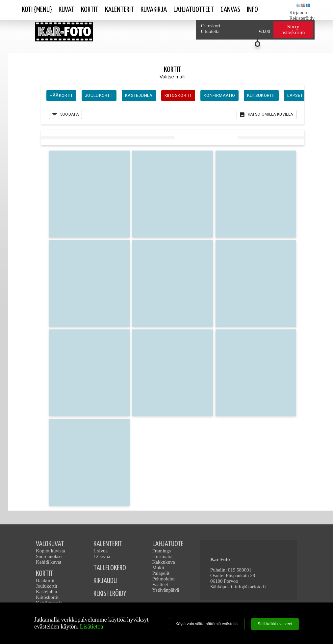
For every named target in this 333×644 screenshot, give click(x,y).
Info (252, 10)
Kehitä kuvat (49, 562)
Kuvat (66, 10)
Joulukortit (47, 586)
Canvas (230, 10)
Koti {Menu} (37, 10)
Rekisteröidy (302, 18)
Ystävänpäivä (166, 590)
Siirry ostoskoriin (293, 29)
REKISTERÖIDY (110, 594)
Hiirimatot (163, 556)
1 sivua (101, 551)
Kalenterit (119, 10)
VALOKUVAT (50, 544)
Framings (162, 551)
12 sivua (102, 556)
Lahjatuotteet (194, 10)
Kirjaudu (298, 13)
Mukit (158, 568)
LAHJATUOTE (168, 544)
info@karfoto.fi (250, 587)
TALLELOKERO (110, 568)
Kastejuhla (46, 592)
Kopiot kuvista (51, 551)
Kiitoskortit (47, 597)
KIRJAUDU (105, 581)
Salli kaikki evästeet (275, 624)
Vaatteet (160, 584)
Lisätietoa (91, 627)
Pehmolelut (164, 579)
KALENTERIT (108, 544)
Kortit (90, 10)
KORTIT (45, 574)
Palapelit (161, 573)
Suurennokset (49, 556)
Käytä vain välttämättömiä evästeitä (207, 624)
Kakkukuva (164, 562)
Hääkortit (45, 580)
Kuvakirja (154, 10)
